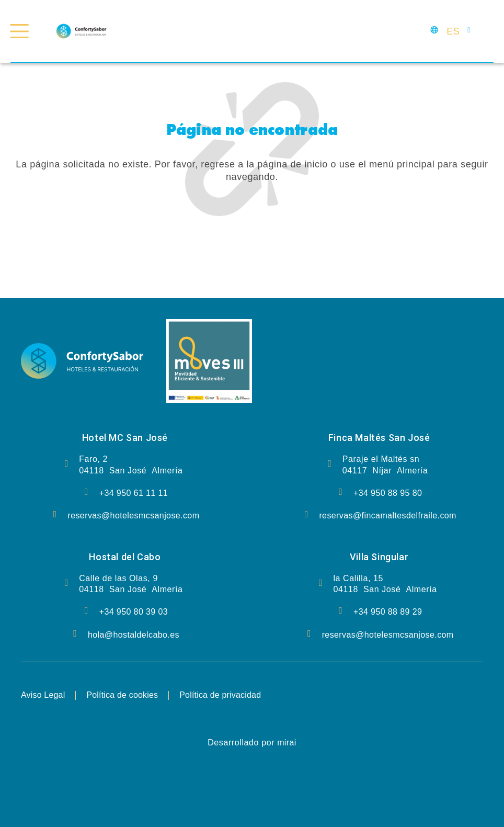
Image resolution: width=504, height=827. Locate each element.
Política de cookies (123, 695)
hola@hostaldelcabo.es (134, 635)
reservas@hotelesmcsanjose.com (133, 516)
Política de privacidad (221, 695)
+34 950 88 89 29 (388, 612)
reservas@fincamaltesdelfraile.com (387, 516)
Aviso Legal (43, 695)
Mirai (287, 743)
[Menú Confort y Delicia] (20, 31)
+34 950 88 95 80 (388, 493)
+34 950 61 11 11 (134, 493)
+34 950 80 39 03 (134, 612)
